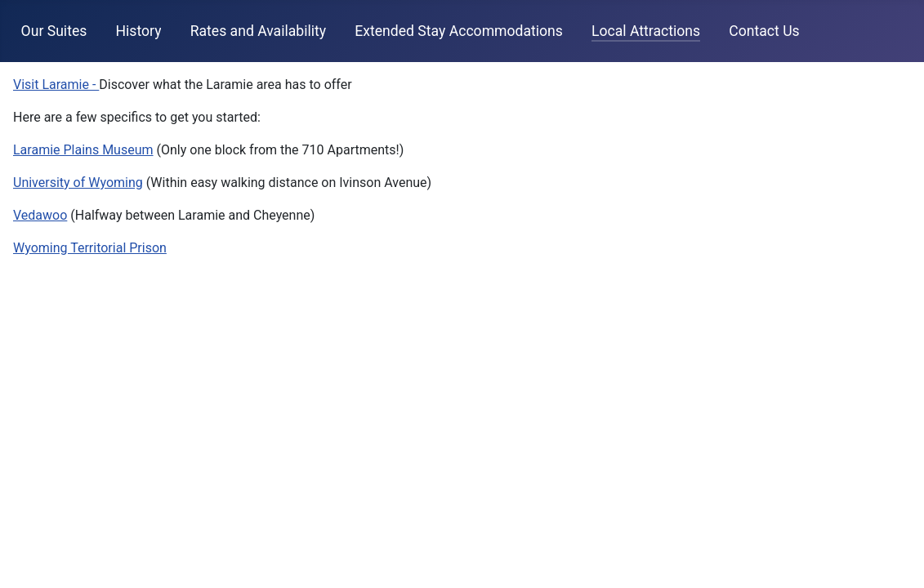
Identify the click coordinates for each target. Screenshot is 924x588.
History (139, 31)
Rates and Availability (258, 31)
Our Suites (54, 31)
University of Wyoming (78, 183)
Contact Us (764, 31)
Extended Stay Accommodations (459, 31)
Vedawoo (40, 215)
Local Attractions (646, 31)
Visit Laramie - (56, 85)
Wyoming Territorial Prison (90, 248)
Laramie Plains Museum (83, 150)
